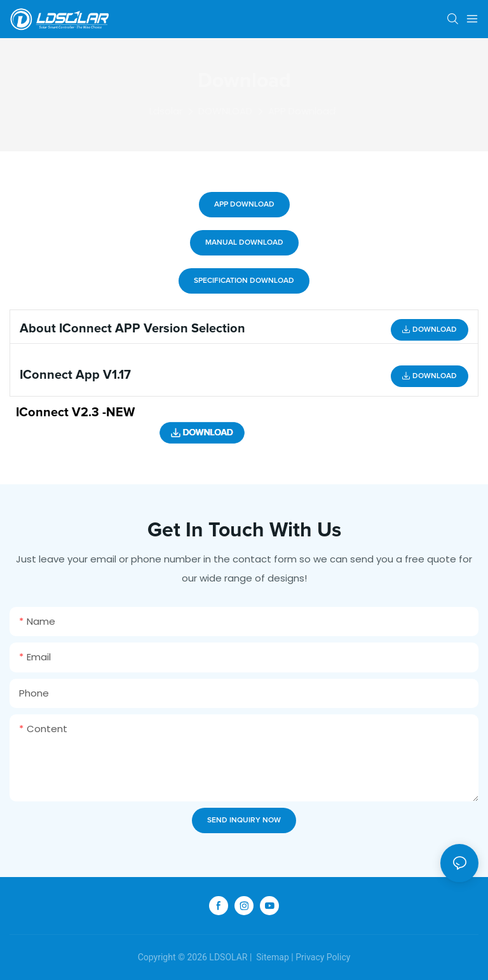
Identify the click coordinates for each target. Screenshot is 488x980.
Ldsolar (166, 111)
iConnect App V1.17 (75, 375)
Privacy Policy (323, 957)
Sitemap (272, 957)
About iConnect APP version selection (132, 329)
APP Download (302, 111)
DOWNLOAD (225, 111)
